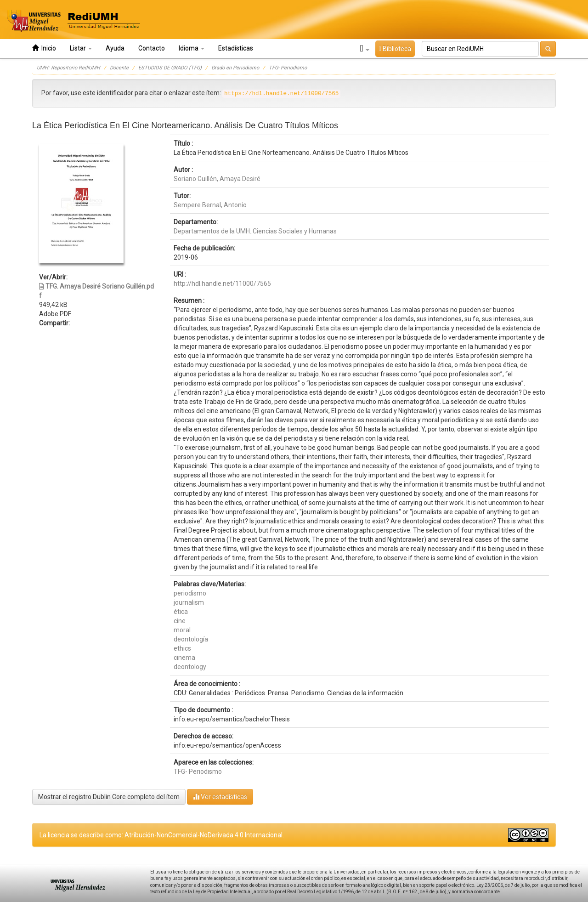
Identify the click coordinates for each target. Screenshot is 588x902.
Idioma (192, 48)
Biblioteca (395, 49)
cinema (184, 658)
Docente (119, 68)
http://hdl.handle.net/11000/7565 (222, 284)
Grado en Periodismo (235, 68)
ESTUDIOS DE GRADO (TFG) (170, 68)
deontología (191, 639)
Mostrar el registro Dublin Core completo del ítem (109, 797)
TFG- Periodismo (288, 68)
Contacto (152, 48)
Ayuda (115, 48)
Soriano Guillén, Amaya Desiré (217, 179)
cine (180, 621)
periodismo (190, 593)
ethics (182, 648)
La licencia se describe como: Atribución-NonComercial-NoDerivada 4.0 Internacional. (162, 835)
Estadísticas (236, 48)
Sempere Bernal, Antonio (210, 205)
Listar (81, 48)
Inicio (44, 48)
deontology (190, 667)
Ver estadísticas (220, 797)
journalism (189, 602)
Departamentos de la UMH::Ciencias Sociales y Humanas (255, 231)
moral (182, 630)
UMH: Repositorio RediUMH (68, 68)
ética (181, 612)
